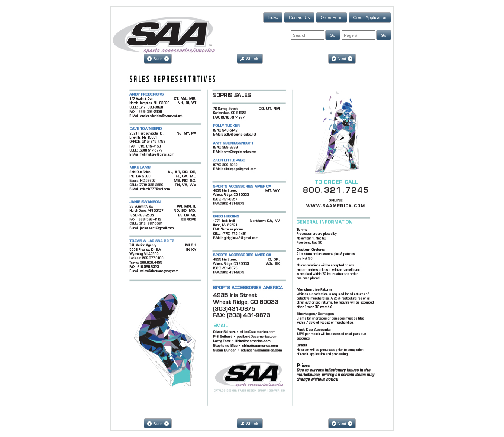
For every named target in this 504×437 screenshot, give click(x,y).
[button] (273, 17)
